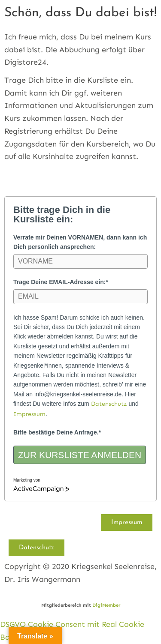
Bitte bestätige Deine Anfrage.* (57, 432)
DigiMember (106, 605)
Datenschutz (109, 404)
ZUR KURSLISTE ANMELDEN (80, 455)
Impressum (29, 414)
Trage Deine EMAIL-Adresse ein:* (61, 282)
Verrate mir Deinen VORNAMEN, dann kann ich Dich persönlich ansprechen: (80, 242)
